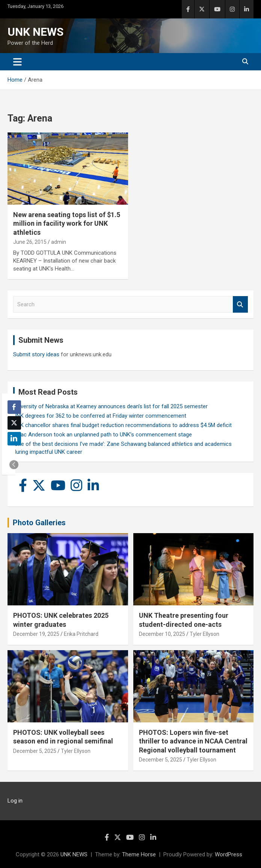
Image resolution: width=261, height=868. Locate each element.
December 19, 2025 (36, 634)
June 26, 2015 (30, 242)
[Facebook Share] (14, 407)
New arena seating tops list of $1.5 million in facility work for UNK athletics (67, 223)
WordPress (229, 854)
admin (59, 242)
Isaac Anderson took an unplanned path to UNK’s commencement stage (103, 435)
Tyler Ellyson (204, 634)
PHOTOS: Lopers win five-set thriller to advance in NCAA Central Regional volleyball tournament (193, 741)
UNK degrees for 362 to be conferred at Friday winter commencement (100, 416)
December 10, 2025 (162, 634)
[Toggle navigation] (17, 62)
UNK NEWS (35, 32)
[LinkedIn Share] (14, 439)
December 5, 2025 (35, 751)
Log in (15, 801)
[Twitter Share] (14, 423)
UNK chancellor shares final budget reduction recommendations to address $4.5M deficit (122, 425)
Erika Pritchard (81, 634)
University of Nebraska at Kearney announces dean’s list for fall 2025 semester (110, 406)
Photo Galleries (39, 523)
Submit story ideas (36, 354)
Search (240, 305)
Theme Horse (139, 854)
